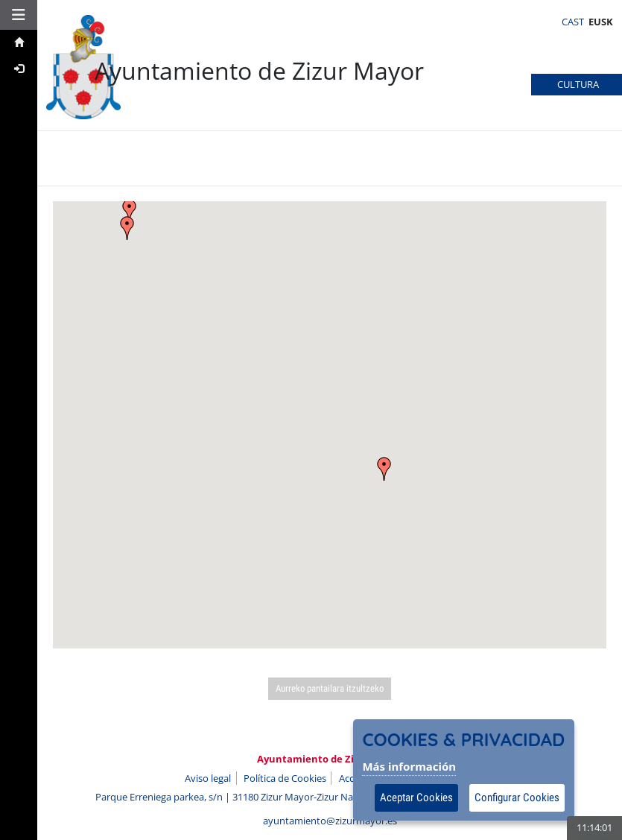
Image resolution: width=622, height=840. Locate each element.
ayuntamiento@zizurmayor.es (330, 821)
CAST (573, 22)
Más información (409, 766)
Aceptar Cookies (416, 798)
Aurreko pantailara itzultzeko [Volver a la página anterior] (330, 688)
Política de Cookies (285, 778)
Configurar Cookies (517, 798)
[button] (19, 15)
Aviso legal (208, 778)
